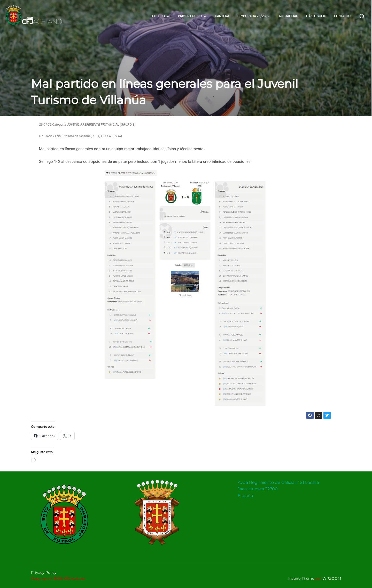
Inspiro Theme (301, 578)
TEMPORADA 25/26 (254, 16)
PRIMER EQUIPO (193, 16)
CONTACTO (342, 16)
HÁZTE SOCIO (316, 16)
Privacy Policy (44, 572)
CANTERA (222, 16)
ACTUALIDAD (289, 16)
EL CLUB (161, 16)
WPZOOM (332, 578)
